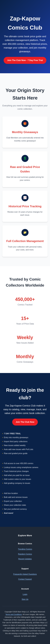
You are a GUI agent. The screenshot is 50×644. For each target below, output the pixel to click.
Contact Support (25, 579)
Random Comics (25, 554)
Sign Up (25, 599)
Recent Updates (25, 559)
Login (25, 594)
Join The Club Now (25, 422)
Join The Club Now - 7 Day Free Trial (25, 60)
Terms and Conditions (14, 614)
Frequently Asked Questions (25, 574)
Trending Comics (25, 549)
